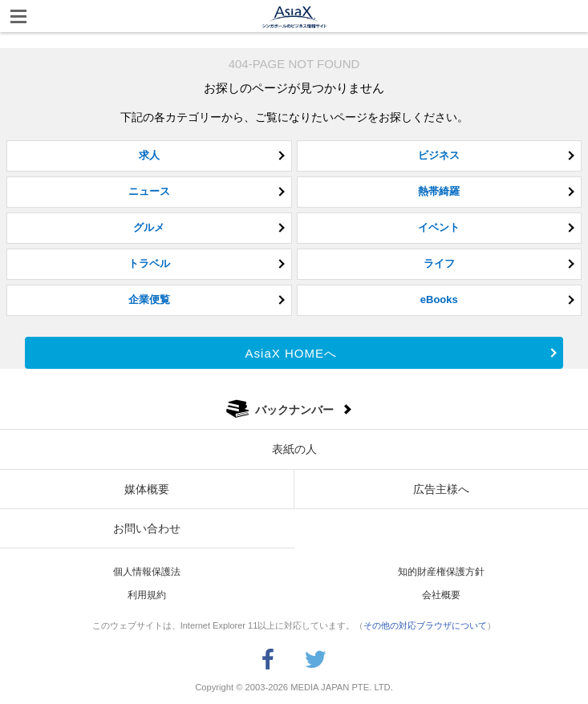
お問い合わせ (147, 528)
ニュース (149, 191)
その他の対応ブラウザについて (425, 625)
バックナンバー (294, 410)
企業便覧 (149, 299)
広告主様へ (441, 489)
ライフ (439, 263)
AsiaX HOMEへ (291, 353)
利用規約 (147, 595)
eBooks (439, 299)
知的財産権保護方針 (441, 572)
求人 (149, 155)
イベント (439, 227)
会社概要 (441, 595)
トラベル (149, 263)
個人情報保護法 (147, 572)
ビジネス (439, 155)
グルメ (149, 227)
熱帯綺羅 (439, 191)
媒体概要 (147, 489)
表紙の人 (294, 449)
